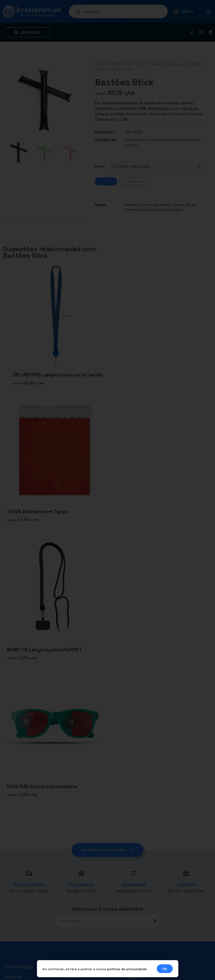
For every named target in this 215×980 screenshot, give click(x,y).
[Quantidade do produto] (106, 181)
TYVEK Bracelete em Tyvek (37, 512)
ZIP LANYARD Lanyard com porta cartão (58, 375)
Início (99, 64)
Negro (179, 205)
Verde (191, 205)
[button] (184, 11)
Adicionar (134, 181)
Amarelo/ (133, 205)
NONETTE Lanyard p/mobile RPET (44, 650)
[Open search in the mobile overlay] (118, 11)
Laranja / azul (172, 210)
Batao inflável (177, 140)
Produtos (114, 64)
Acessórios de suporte (171, 64)
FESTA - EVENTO (137, 64)
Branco (166, 205)
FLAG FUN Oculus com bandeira (42, 787)
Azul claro (151, 210)
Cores (100, 166)
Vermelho (133, 210)
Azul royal (150, 205)
